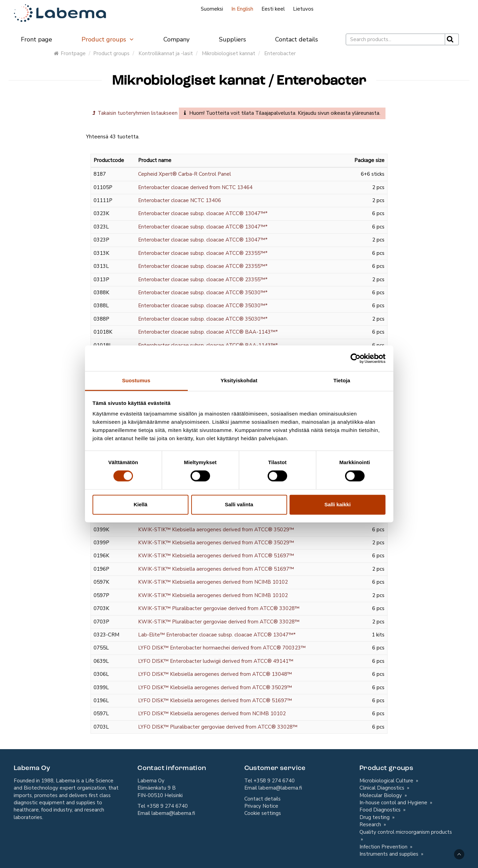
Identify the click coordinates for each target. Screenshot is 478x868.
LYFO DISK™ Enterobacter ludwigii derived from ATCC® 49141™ (216, 661)
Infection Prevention (384, 847)
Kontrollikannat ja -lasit (166, 53)
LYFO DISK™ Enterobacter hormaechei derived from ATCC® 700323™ (222, 648)
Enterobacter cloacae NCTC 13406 (180, 200)
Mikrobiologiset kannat (229, 53)
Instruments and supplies (390, 854)
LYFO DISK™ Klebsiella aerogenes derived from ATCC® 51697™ (215, 700)
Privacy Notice (261, 806)
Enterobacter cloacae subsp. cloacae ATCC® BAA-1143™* (208, 332)
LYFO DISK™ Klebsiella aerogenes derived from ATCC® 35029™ (215, 687)
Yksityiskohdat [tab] (239, 380)
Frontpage (70, 53)
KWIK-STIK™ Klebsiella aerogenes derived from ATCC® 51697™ (216, 556)
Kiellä (140, 504)
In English (242, 9)
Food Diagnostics (381, 810)
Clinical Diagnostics (383, 788)
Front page (36, 39)
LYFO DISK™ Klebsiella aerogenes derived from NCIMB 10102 (212, 714)
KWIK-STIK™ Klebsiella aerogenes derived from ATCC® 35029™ (216, 530)
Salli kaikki (338, 504)
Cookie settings (263, 813)
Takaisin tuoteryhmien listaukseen (135, 113)
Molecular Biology (381, 795)
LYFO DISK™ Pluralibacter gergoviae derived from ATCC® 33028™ (218, 727)
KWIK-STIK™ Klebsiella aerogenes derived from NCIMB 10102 (213, 582)
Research (371, 824)
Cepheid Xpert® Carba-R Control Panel (185, 174)
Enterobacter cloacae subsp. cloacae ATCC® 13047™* (203, 213)
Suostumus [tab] (136, 380)
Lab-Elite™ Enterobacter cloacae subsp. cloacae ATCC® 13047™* (217, 635)
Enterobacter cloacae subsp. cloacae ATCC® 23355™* (203, 253)
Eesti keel (273, 9)
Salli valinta (239, 504)
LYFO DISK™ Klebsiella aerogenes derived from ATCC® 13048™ (215, 674)
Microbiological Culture (387, 781)
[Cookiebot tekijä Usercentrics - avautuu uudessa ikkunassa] (356, 358)
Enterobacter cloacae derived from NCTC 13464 (195, 187)
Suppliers (232, 39)
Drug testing (375, 817)
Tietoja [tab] (342, 380)
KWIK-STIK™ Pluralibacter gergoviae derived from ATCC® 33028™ (219, 608)
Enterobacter (280, 53)
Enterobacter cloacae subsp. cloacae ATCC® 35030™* (203, 293)
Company (176, 39)
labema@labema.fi (173, 813)
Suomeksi (212, 9)
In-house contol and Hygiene (394, 803)
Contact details (297, 39)
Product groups (108, 39)
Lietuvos (303, 9)
